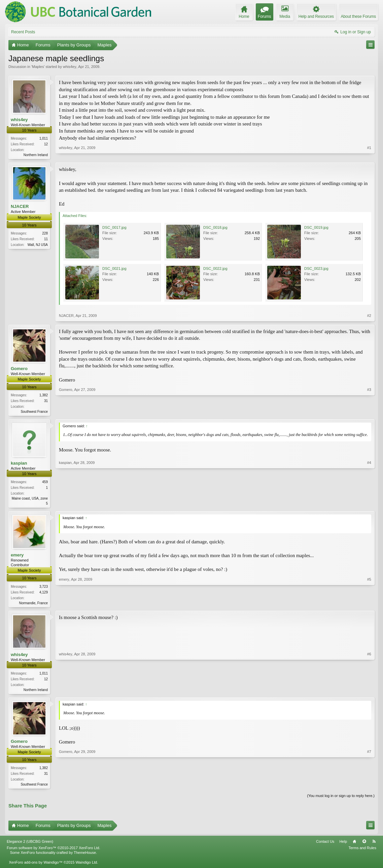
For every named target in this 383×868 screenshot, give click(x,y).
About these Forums (358, 16)
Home (354, 845)
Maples (38, 67)
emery (17, 557)
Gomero (19, 369)
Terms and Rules (362, 852)
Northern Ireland (36, 155)
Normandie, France (33, 605)
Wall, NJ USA (38, 245)
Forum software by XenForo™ (54, 852)
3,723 (44, 588)
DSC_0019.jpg (316, 228)
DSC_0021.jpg (114, 269)
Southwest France (34, 412)
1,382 (44, 396)
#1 (369, 154)
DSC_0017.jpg (114, 228)
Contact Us (325, 845)
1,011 (44, 138)
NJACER (20, 207)
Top (364, 845)
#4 (369, 504)
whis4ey (70, 67)
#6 (369, 691)
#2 (369, 316)
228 (45, 234)
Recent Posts (23, 32)
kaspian (19, 464)
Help (343, 845)
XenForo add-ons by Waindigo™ (36, 866)
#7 (369, 786)
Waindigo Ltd (86, 866)
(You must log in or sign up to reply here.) (341, 799)
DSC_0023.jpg (316, 269)
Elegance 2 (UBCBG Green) (30, 845)
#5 (369, 604)
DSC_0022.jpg (215, 269)
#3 (369, 411)
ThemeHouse (85, 856)
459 (45, 483)
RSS (374, 845)
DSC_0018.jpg (215, 228)
